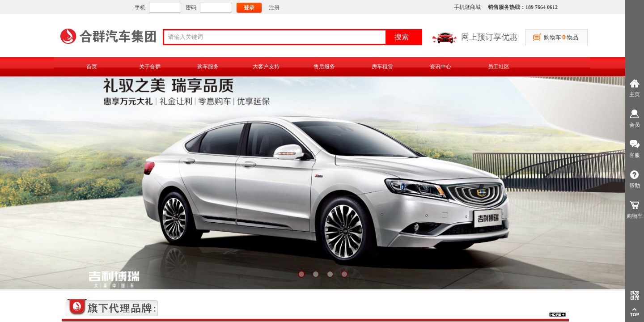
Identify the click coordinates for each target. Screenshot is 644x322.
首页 (92, 67)
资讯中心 (441, 67)
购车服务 (208, 67)
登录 (249, 8)
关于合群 (150, 67)
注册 (274, 8)
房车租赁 (382, 67)
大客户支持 (266, 67)
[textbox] (278, 37)
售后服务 (324, 67)
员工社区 (499, 67)
